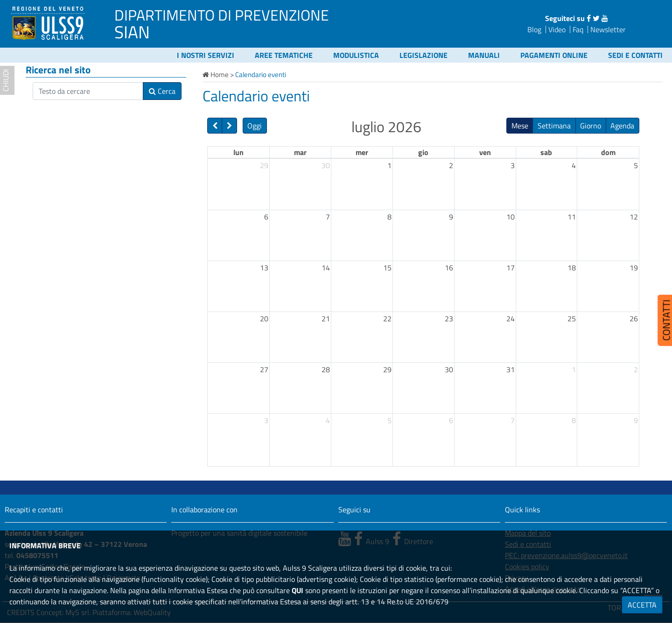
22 (387, 319)
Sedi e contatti (635, 55)
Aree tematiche (284, 55)
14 (326, 268)
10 (511, 217)
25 (572, 319)
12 (634, 217)
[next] (229, 126)
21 (326, 319)
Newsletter (608, 29)
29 (264, 165)
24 (511, 319)
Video (557, 29)
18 (572, 268)
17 (511, 268)
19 (634, 268)
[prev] (215, 126)
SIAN (132, 32)
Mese (520, 126)
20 (264, 319)
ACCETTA (642, 605)
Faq (578, 29)
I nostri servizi (206, 55)
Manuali (484, 55)
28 (326, 369)
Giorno (591, 126)
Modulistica (356, 55)
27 (264, 369)
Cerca (162, 91)
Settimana (554, 126)
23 (449, 319)
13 (264, 268)
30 (326, 165)
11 (572, 217)
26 (634, 319)
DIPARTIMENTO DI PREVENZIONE (222, 15)
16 (449, 268)
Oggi (255, 126)
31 (511, 369)
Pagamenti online (554, 55)
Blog (534, 29)
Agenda (622, 126)
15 (387, 268)
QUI (297, 590)
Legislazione (423, 55)
